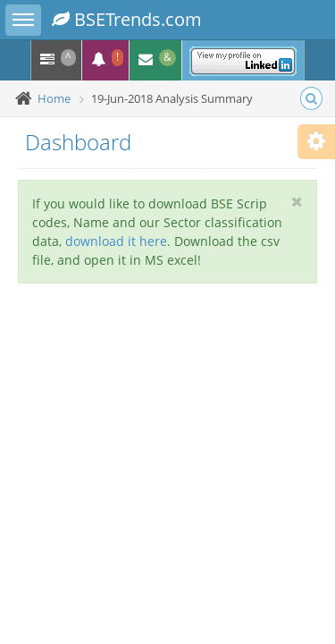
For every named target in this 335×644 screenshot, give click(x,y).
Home (54, 98)
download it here (116, 241)
